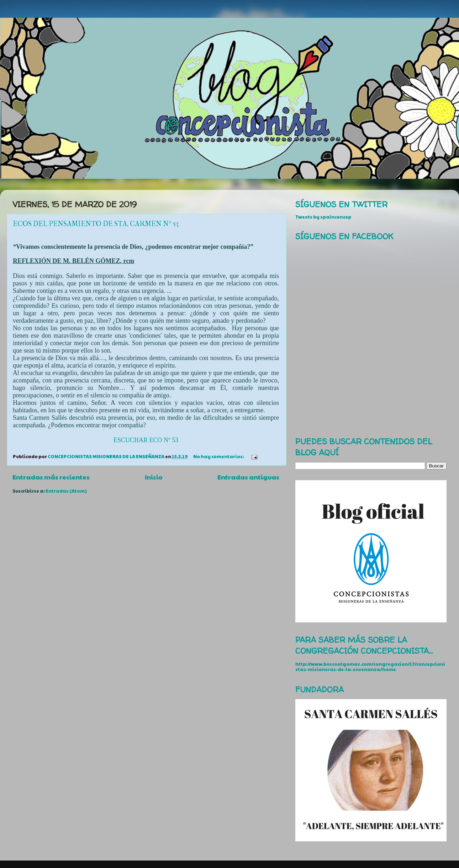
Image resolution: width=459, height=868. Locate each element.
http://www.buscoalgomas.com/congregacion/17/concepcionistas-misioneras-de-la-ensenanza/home (370, 667)
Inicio (154, 477)
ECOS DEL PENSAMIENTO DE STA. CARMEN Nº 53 (96, 224)
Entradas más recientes (51, 477)
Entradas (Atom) (66, 491)
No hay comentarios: (219, 456)
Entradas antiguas (248, 477)
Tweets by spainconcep (323, 217)
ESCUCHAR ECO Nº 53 (146, 440)
